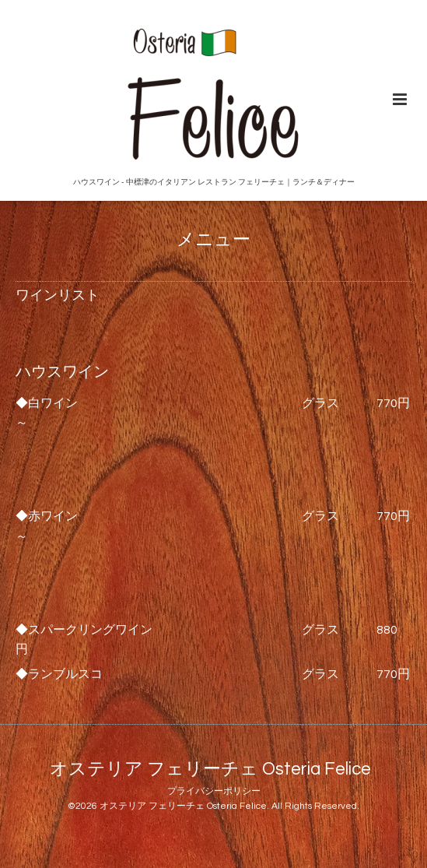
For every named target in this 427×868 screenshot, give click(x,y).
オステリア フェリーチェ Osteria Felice (210, 770)
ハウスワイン (62, 372)
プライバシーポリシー (214, 791)
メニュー (213, 240)
